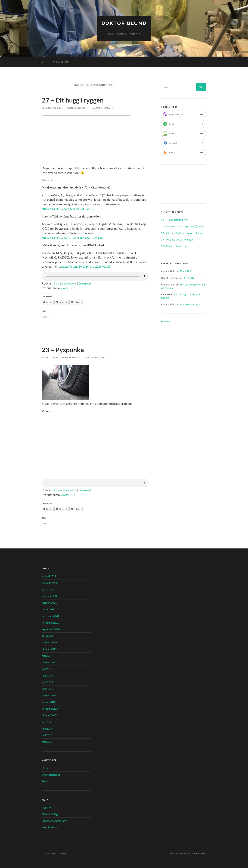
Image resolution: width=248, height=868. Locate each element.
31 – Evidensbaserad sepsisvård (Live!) (182, 226)
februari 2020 (49, 642)
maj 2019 (47, 655)
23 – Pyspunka (65, 349)
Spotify (65, 288)
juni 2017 (47, 728)
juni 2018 (47, 669)
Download (90, 283)
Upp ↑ (203, 853)
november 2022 (50, 583)
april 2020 (47, 636)
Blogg (45, 768)
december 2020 (50, 616)
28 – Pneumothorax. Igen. (175, 246)
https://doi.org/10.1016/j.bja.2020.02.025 (89, 266)
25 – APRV (186, 271)
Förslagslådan (62, 62)
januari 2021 (49, 609)
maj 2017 (47, 735)
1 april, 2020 (50, 357)
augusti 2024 (49, 576)
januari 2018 (49, 702)
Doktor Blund (124, 23)
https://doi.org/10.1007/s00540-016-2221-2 (71, 209)
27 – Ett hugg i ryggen (76, 100)
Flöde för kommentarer (54, 821)
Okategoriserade (51, 774)
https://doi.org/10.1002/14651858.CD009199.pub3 (76, 237)
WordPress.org (50, 827)
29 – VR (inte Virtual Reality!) (177, 239)
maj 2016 (47, 741)
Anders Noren (188, 853)
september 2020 (51, 629)
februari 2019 (49, 662)
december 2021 (50, 596)
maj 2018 (47, 675)
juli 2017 (46, 722)
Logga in (46, 807)
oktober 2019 (49, 649)
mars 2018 (48, 689)
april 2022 (47, 589)
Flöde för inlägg (50, 814)
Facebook (167, 322)
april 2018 (47, 682)
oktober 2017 (49, 715)
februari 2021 (49, 603)
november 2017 (50, 708)
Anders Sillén (76, 108)
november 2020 (50, 622)
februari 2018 (49, 695)
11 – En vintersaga (190, 304)
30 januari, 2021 (52, 108)
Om (44, 62)
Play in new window (67, 283)
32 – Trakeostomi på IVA (174, 219)
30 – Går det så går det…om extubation (182, 233)
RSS (74, 288)
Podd (45, 781)
